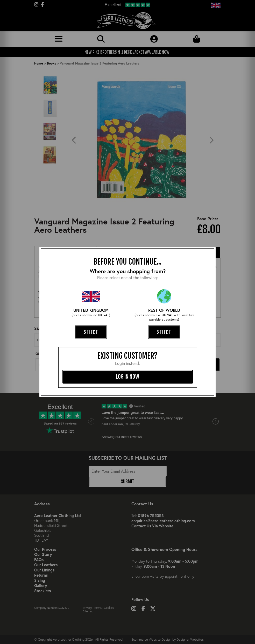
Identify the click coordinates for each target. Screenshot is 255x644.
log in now (127, 377)
